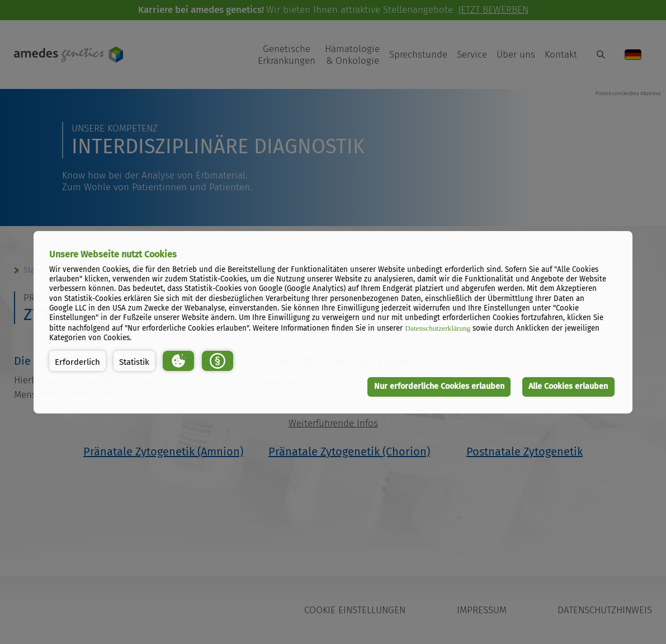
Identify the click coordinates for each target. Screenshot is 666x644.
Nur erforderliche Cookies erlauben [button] (439, 386)
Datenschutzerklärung (438, 328)
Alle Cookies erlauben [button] (568, 386)
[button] (77, 361)
